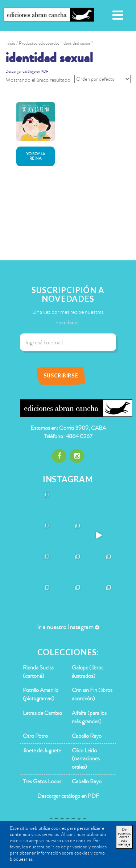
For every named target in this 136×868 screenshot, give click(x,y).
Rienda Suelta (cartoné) (38, 672)
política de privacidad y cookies (76, 847)
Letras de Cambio (42, 713)
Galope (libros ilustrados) (88, 672)
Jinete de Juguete (42, 751)
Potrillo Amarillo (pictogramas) (41, 694)
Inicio (10, 43)
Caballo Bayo (87, 781)
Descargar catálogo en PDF (27, 71)
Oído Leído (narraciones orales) (86, 759)
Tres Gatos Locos (42, 781)
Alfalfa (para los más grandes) (89, 717)
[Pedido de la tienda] (102, 79)
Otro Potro (35, 736)
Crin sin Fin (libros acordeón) (92, 694)
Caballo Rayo (87, 736)
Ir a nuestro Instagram (65, 627)
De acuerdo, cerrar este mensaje (124, 837)
